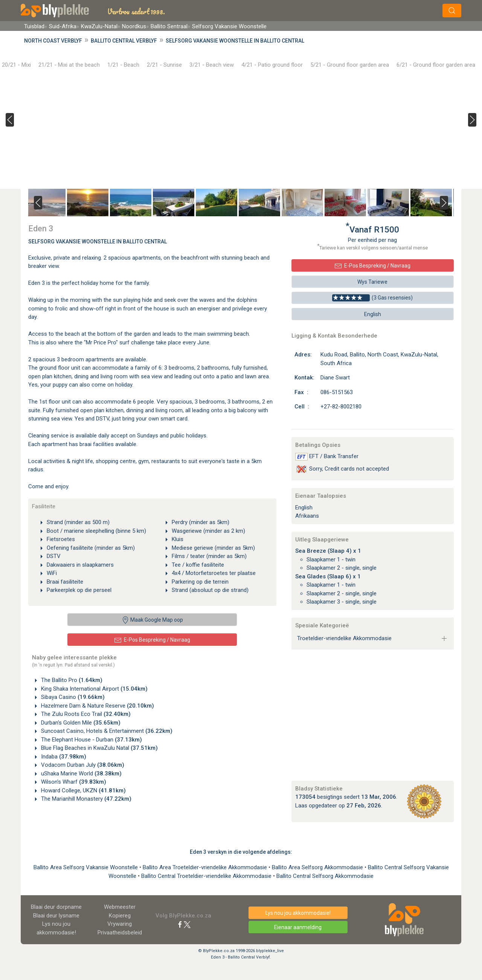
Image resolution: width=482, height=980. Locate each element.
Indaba (63, 757)
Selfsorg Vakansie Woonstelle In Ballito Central (98, 242)
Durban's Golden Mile (80, 723)
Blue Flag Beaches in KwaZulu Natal (99, 748)
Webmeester (120, 907)
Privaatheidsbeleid (120, 933)
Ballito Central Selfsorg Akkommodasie (325, 876)
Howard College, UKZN (83, 790)
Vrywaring (120, 924)
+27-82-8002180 (341, 407)
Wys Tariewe (372, 282)
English (373, 314)
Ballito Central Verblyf (124, 41)
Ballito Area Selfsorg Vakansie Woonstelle (86, 867)
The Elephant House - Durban (91, 740)
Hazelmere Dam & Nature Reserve (97, 706)
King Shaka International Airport (94, 689)
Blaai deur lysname (56, 916)
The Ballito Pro (71, 680)
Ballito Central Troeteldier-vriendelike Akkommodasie (207, 876)
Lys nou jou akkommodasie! (298, 913)
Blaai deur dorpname (56, 907)
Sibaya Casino (72, 697)
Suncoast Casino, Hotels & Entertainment (106, 731)
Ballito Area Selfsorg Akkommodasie (318, 867)
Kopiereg (120, 916)
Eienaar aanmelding (298, 927)
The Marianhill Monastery (85, 799)
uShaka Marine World (81, 774)
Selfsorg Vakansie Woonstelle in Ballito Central (235, 41)
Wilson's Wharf (73, 782)
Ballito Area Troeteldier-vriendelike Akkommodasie (206, 867)
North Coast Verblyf (53, 41)
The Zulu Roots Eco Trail (85, 714)
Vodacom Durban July (82, 765)
